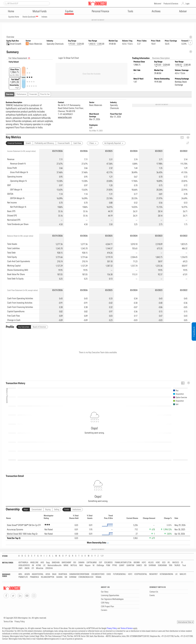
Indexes (44, 17)
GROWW (137, 563)
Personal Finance (100, 11)
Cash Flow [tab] (77, 143)
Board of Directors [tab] (39, 327)
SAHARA (59, 577)
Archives (156, 11)
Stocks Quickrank (30, 17)
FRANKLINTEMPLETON (123, 563)
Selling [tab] (57, 510)
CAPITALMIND (92, 563)
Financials (33, 94)
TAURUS (177, 566)
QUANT (122, 566)
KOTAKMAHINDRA (166, 574)
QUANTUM (130, 566)
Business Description (161, 58)
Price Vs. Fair (45, 94)
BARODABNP (66, 563)
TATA (171, 566)
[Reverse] (188, 143)
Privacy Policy (20, 622)
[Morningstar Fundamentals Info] (191, 37)
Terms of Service (127, 628)
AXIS (42, 563)
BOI (75, 563)
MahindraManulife (55, 566)
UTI (33, 568)
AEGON (27, 574)
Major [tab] (26, 510)
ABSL (20, 574)
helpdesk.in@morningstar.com (47, 639)
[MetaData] (188, 138)
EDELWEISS (108, 563)
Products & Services (171, 4)
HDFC (144, 563)
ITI (182, 563)
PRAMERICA (34, 577)
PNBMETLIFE (23, 577)
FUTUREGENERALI (119, 574)
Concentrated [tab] (37, 510)
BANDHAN (56, 563)
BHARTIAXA (63, 574)
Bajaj (48, 563)
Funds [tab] (67, 510)
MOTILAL (74, 566)
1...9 (102, 556)
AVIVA (48, 574)
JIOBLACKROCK (24, 566)
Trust (184, 566)
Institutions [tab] (77, 510)
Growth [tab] (28, 143)
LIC (44, 566)
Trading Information (141, 58)
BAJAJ (54, 574)
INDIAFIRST (153, 574)
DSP (101, 563)
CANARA (81, 563)
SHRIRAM (152, 566)
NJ (94, 566)
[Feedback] (182, 138)
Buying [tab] (48, 510)
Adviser (183, 11)
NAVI (81, 566)
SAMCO (139, 566)
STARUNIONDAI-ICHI (86, 577)
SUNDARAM (162, 566)
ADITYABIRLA (23, 563)
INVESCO (176, 563)
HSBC (158, 563)
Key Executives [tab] (24, 327)
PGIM (108, 566)
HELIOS (151, 563)
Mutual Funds (40, 11)
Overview (10, 94)
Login (187, 4)
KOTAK (39, 566)
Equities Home (14, 17)
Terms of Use (8, 622)
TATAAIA (98, 577)
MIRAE (66, 566)
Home (11, 11)
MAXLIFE (183, 574)
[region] (98, 188)
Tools (130, 11)
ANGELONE (34, 563)
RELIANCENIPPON (48, 577)
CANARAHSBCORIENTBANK (79, 574)
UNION (27, 568)
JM (33, 566)
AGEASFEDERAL (38, 574)
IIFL (169, 563)
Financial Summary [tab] (15, 143)
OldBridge (100, 566)
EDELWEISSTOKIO (98, 574)
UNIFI (20, 568)
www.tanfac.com (65, 117)
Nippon (88, 566)
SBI (145, 566)
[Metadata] (191, 52)
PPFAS (115, 566)
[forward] (190, 43)
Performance (21, 94)
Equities (69, 11)
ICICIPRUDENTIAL (141, 574)
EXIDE (109, 574)
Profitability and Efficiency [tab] (44, 143)
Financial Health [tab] (64, 143)
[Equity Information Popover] (191, 27)
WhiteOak (40, 568)
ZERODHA (49, 568)
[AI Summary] (29, 58)
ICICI (164, 563)
